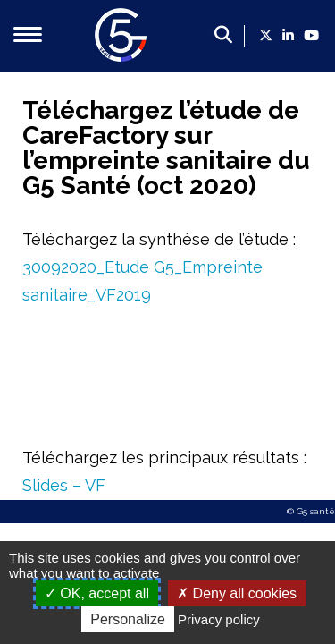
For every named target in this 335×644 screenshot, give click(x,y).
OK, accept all (97, 593)
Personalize (128, 619)
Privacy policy (219, 619)
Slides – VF (64, 485)
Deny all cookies (237, 593)
